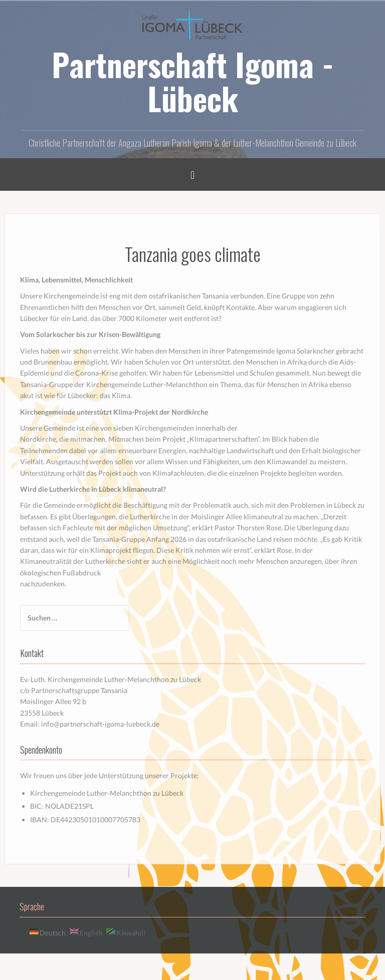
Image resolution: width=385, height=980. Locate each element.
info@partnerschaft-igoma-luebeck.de (100, 724)
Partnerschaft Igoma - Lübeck (193, 81)
